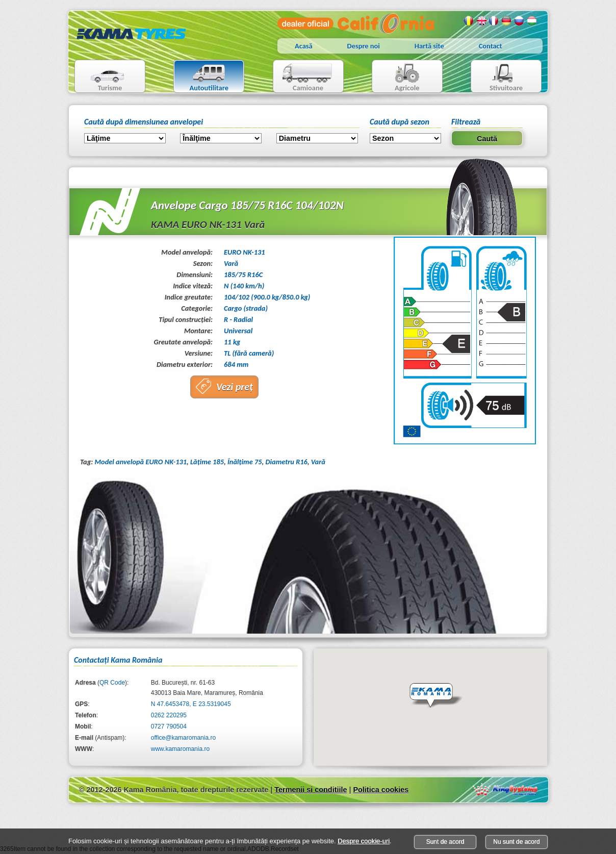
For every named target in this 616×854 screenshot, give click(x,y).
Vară (318, 462)
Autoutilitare (201, 77)
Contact (491, 46)
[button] (436, 696)
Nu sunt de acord (516, 842)
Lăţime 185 (207, 462)
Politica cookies (381, 790)
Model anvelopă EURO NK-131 (140, 462)
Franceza (494, 21)
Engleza (481, 21)
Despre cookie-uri (364, 841)
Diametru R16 (287, 462)
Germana (507, 21)
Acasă (304, 46)
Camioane (304, 77)
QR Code (112, 683)
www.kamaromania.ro (180, 749)
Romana (469, 21)
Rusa (520, 21)
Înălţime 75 (245, 462)
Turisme (101, 77)
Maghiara (532, 21)
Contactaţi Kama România (118, 660)
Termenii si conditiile (311, 790)
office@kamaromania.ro (183, 738)
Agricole (397, 77)
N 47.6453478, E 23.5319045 (191, 704)
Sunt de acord (445, 842)
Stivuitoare (497, 77)
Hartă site (429, 46)
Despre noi (364, 46)
